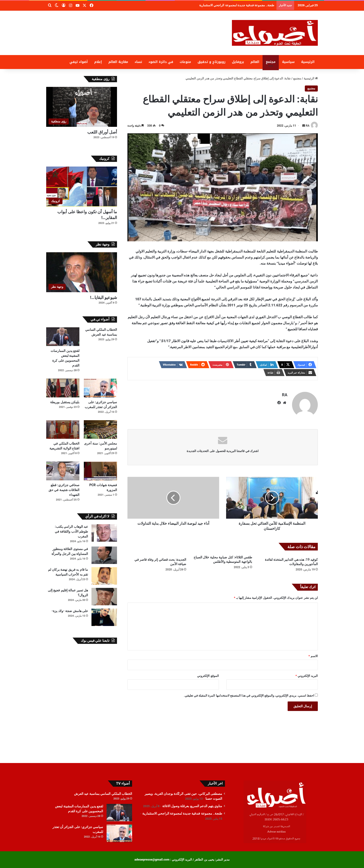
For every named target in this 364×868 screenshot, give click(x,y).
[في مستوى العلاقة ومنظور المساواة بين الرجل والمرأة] (104, 555)
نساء (138, 62)
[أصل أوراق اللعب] (82, 107)
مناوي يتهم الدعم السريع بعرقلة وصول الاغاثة (250, 5)
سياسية (288, 62)
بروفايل (238, 62)
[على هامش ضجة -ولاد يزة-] (104, 617)
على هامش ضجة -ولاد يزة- (70, 611)
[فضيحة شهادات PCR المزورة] (100, 471)
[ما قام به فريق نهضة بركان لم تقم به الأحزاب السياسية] (104, 576)
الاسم (313, 656)
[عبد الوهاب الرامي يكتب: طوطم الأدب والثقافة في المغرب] (104, 533)
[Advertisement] (136, 26)
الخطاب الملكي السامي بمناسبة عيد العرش (103, 794)
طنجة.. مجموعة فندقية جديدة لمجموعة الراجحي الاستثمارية (182, 813)
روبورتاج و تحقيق (211, 62)
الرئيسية (308, 62)
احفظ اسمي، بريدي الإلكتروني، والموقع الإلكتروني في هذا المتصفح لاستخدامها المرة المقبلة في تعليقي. (249, 696)
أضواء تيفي (79, 62)
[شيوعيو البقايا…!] (82, 272)
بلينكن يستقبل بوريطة (65, 402)
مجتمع (271, 62)
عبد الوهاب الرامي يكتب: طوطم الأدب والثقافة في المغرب (71, 531)
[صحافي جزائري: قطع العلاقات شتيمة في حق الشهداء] (63, 471)
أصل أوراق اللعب (102, 132)
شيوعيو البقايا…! (104, 297)
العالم (255, 62)
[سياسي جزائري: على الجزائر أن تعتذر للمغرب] (100, 388)
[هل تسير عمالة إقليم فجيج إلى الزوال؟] (104, 597)
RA (308, 126)
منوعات (185, 62)
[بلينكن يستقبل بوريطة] (63, 388)
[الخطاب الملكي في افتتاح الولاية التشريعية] (63, 430)
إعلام (98, 62)
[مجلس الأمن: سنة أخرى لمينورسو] (100, 430)
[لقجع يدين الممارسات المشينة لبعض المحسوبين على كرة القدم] (63, 337)
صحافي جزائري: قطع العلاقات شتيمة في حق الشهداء (64, 490)
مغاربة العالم (118, 62)
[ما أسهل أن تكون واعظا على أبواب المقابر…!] (82, 187)
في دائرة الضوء (161, 62)
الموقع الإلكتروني (208, 676)
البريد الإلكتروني (307, 676)
